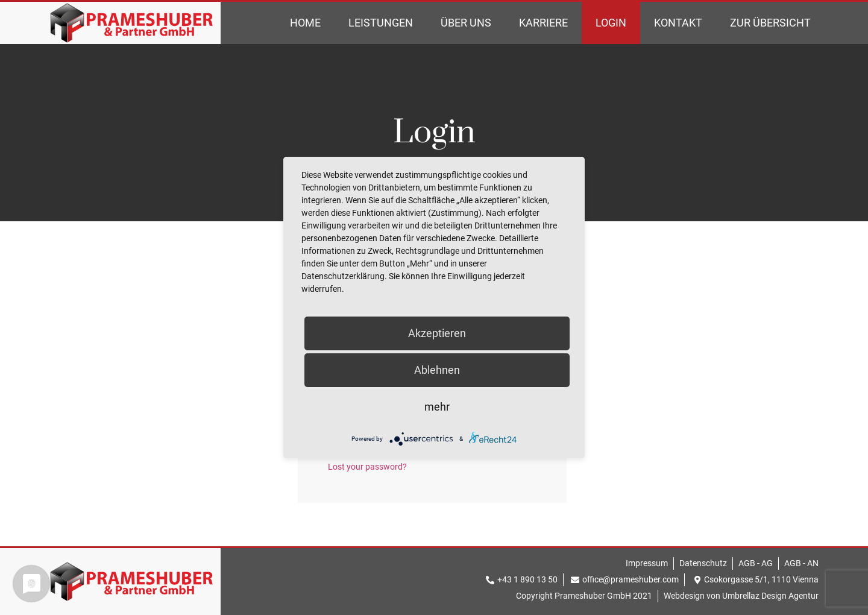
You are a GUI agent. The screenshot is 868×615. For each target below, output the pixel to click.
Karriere (543, 23)
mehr (437, 407)
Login (611, 23)
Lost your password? (367, 467)
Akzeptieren (437, 333)
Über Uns (466, 23)
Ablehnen (437, 370)
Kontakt (678, 23)
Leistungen (381, 23)
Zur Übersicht (770, 23)
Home (305, 23)
